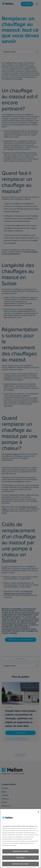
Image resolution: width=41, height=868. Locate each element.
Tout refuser (20, 858)
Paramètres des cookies (21, 851)
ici (13, 843)
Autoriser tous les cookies (20, 864)
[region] (20, 838)
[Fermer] (38, 812)
